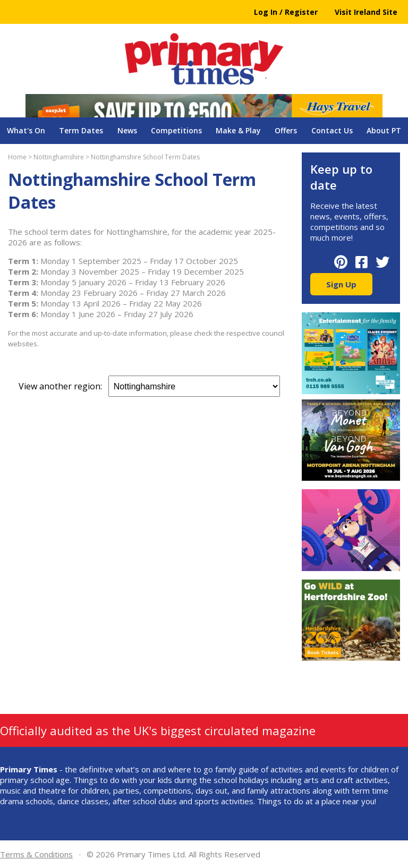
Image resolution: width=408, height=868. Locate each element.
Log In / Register (286, 12)
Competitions (176, 130)
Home (17, 157)
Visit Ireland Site (366, 12)
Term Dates (81, 130)
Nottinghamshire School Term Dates (145, 157)
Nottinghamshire (59, 157)
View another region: (149, 386)
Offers (286, 130)
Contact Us (332, 130)
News (127, 130)
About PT (384, 130)
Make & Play (238, 130)
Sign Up (341, 284)
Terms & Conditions (36, 854)
